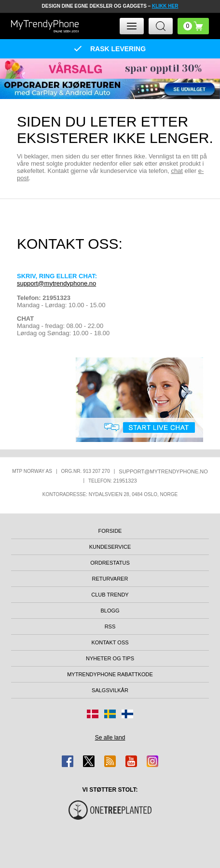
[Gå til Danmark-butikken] (93, 714)
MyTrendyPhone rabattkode (110, 674)
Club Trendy (110, 595)
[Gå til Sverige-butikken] (110, 714)
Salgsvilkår (110, 690)
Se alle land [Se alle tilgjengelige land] (110, 738)
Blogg (110, 611)
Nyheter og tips (110, 658)
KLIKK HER (165, 6)
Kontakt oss (110, 642)
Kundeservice (110, 547)
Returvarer (110, 579)
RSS (110, 626)
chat (177, 171)
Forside (110, 531)
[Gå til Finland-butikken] (127, 714)
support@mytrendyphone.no (56, 283)
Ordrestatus (110, 563)
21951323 (125, 481)
